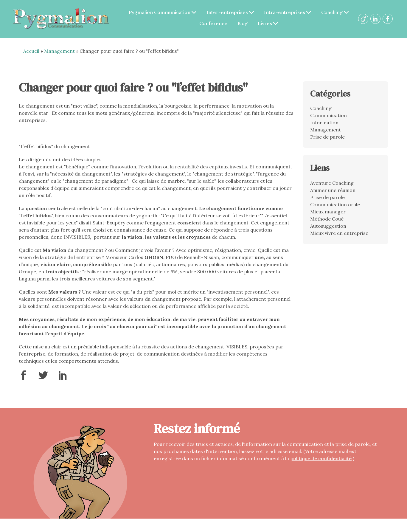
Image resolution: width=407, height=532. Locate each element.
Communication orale (335, 204)
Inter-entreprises (230, 12)
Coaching (335, 12)
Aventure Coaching (332, 183)
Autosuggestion (328, 226)
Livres (268, 23)
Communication (328, 115)
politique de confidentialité (321, 458)
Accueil (31, 51)
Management (59, 51)
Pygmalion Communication (163, 12)
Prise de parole (327, 137)
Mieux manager (328, 212)
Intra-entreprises (288, 12)
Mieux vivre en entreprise (339, 233)
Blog (243, 23)
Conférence (214, 23)
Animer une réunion (333, 190)
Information (324, 122)
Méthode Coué (327, 219)
